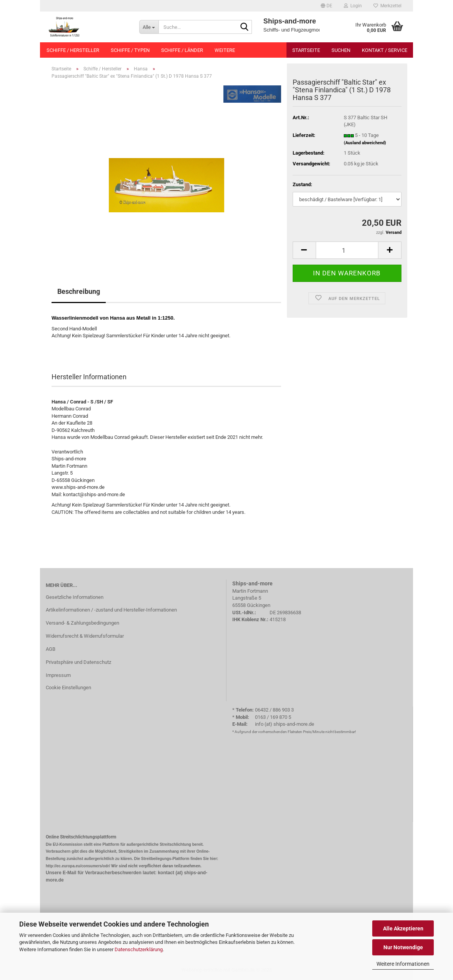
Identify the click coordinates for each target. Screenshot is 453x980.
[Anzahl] (347, 250)
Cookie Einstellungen (68, 687)
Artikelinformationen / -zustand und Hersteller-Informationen (111, 610)
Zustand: (302, 184)
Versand (394, 232)
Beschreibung (79, 291)
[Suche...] (149, 27)
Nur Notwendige (403, 947)
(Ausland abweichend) (365, 143)
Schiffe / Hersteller (73, 50)
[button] (326, 6)
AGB (51, 649)
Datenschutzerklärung (139, 949)
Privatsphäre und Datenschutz (78, 662)
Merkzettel (387, 6)
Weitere (225, 50)
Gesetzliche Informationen (75, 597)
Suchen (341, 50)
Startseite (306, 50)
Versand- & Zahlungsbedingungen (82, 623)
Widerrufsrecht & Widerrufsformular (85, 636)
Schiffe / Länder (182, 50)
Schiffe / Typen (130, 50)
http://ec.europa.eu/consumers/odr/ (78, 866)
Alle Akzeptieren (403, 928)
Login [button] (353, 6)
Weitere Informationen (403, 964)
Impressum (58, 675)
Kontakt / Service (385, 50)
